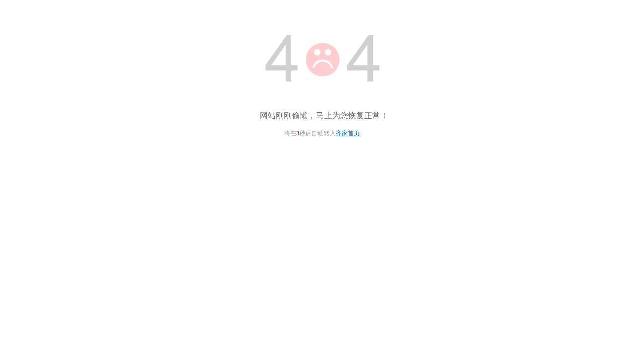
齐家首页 (348, 133)
